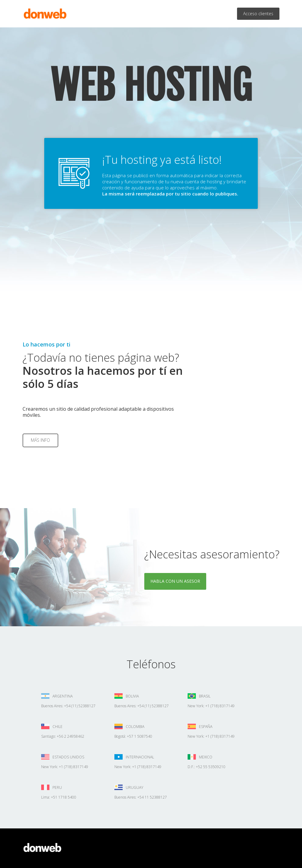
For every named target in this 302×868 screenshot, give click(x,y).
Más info (40, 440)
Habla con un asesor (175, 581)
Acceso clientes (258, 14)
